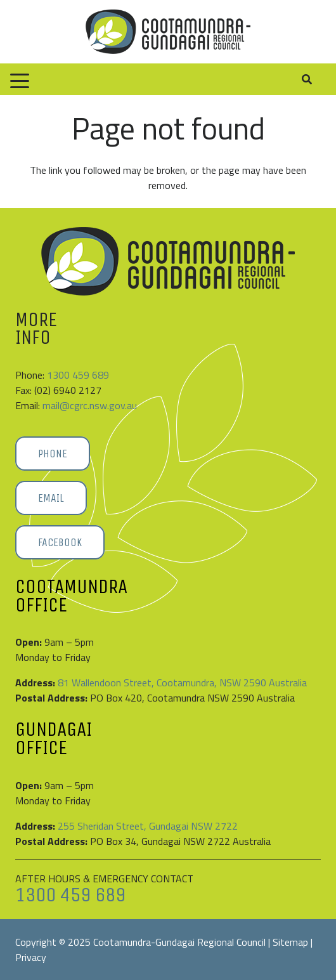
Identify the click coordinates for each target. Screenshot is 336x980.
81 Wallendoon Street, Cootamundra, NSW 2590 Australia (182, 683)
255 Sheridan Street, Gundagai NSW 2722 (148, 826)
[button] (20, 81)
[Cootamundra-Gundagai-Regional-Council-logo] (168, 32)
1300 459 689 (78, 375)
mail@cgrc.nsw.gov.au (90, 405)
